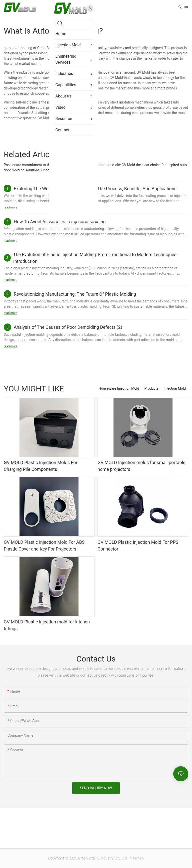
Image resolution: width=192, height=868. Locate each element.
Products (151, 388)
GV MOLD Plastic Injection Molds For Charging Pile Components (41, 466)
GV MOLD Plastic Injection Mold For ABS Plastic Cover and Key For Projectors (44, 546)
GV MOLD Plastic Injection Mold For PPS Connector (138, 546)
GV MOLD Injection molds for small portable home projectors (141, 466)
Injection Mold (175, 388)
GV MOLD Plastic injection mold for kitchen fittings (47, 625)
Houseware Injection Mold (119, 388)
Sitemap (136, 858)
